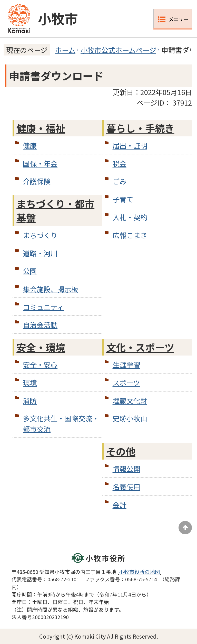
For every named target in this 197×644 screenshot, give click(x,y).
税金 (120, 163)
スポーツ (126, 382)
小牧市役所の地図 (140, 572)
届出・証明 (130, 145)
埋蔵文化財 (130, 400)
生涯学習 (126, 365)
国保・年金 (40, 163)
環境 (30, 382)
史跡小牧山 (130, 418)
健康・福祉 (41, 128)
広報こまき (130, 235)
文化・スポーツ (140, 347)
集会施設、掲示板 (51, 289)
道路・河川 (40, 253)
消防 (30, 400)
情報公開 (126, 469)
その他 (121, 451)
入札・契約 (130, 217)
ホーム (65, 50)
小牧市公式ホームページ (118, 50)
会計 (120, 505)
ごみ (120, 181)
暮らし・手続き (140, 128)
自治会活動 (40, 325)
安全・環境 (41, 347)
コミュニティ (43, 307)
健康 (30, 145)
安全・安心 (40, 365)
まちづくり (40, 235)
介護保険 (37, 181)
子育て (123, 199)
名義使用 (126, 487)
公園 (30, 271)
